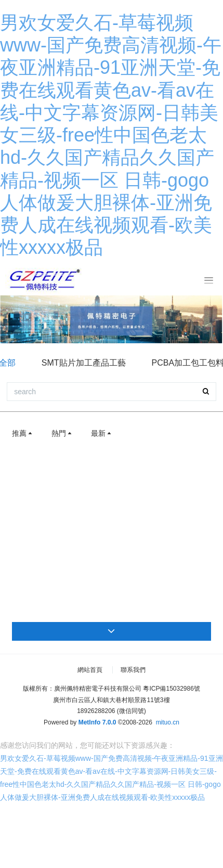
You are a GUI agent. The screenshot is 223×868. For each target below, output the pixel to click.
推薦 (23, 433)
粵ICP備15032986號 (171, 689)
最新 (102, 433)
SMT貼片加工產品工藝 (84, 363)
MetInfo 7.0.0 (97, 722)
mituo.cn (168, 722)
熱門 (62, 433)
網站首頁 (90, 670)
